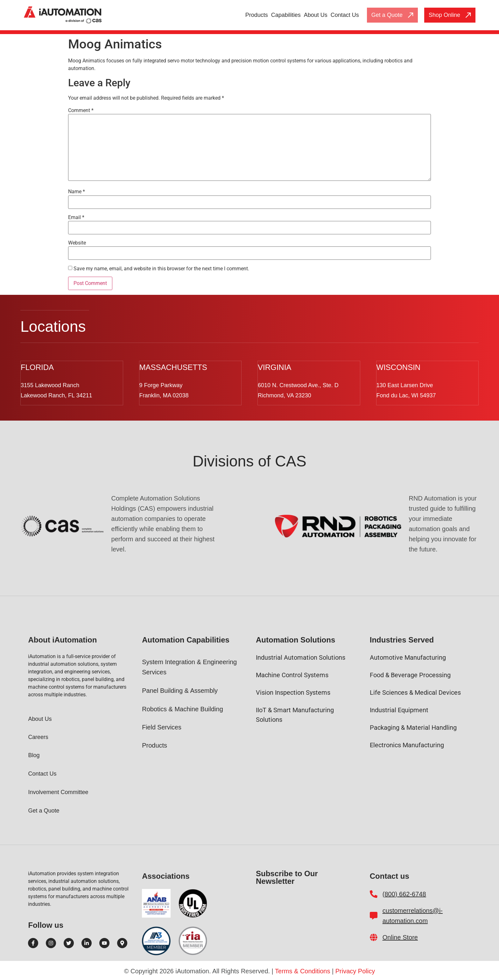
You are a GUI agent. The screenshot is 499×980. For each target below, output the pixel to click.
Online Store (400, 937)
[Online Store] (374, 937)
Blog (34, 755)
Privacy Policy (355, 970)
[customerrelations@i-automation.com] (374, 915)
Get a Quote (44, 810)
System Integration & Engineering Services (189, 666)
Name (77, 192)
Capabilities (286, 15)
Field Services (162, 727)
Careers (38, 736)
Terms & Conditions (302, 970)
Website (77, 243)
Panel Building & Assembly (180, 690)
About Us (316, 15)
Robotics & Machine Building (183, 708)
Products (257, 15)
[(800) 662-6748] (374, 893)
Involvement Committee (58, 792)
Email (76, 217)
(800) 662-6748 (404, 893)
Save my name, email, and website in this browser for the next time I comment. (161, 269)
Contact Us (345, 15)
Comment (81, 110)
